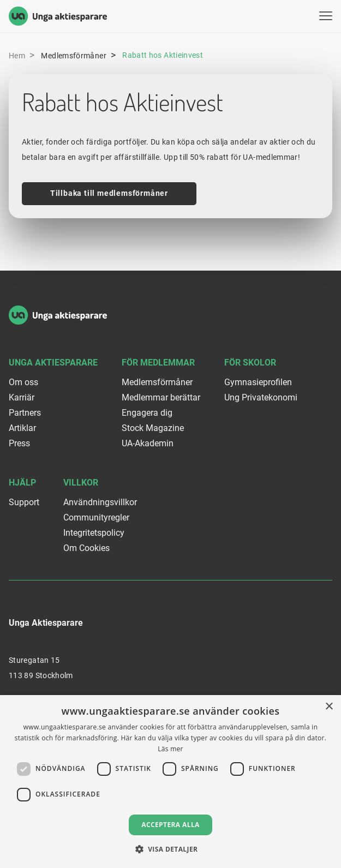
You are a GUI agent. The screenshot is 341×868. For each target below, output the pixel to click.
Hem (17, 56)
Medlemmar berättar (161, 397)
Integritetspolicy (94, 533)
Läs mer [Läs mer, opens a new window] (170, 749)
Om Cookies (86, 548)
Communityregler (96, 517)
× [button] (329, 707)
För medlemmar (158, 363)
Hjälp (22, 483)
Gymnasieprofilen (258, 382)
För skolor (250, 363)
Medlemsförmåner (73, 56)
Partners (25, 413)
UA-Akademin (148, 443)
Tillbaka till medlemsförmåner (109, 193)
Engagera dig (147, 413)
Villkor (81, 483)
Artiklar (22, 428)
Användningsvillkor (100, 502)
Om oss (23, 382)
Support (24, 502)
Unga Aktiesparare (53, 363)
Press (19, 443)
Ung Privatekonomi (261, 397)
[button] (171, 849)
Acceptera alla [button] (170, 825)
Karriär (22, 397)
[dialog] (170, 782)
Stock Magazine (153, 428)
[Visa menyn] (326, 16)
